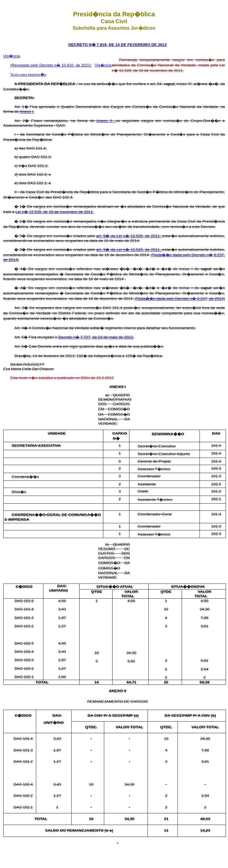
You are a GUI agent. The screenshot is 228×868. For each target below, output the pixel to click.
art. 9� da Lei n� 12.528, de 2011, (129, 236)
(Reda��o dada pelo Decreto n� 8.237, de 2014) (180, 299)
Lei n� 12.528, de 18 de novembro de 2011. (55, 212)
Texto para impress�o (28, 74)
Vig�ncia (12, 56)
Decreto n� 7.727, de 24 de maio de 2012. (96, 337)
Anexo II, (106, 121)
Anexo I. (27, 112)
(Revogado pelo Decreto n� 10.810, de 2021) (51, 65)
